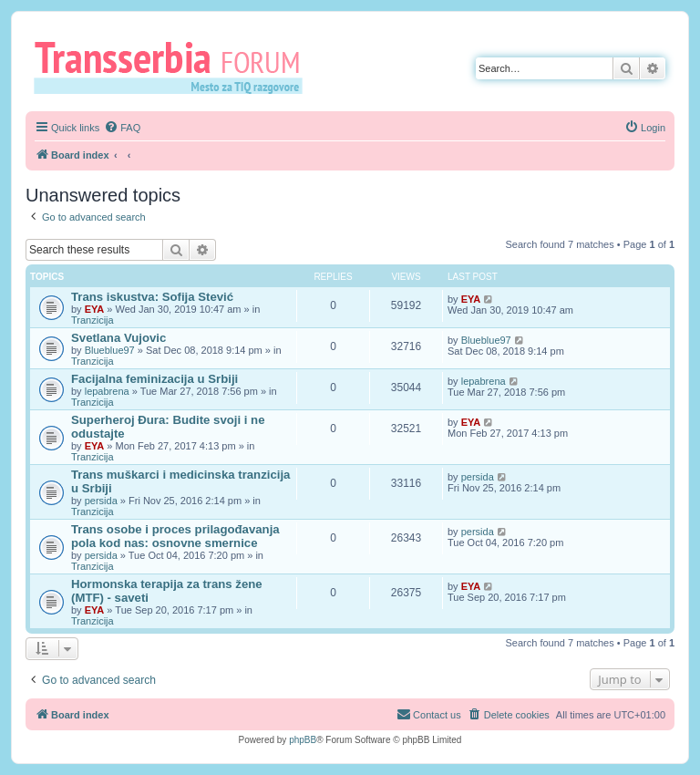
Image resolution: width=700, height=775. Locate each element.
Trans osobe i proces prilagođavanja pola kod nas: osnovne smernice (175, 536)
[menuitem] (122, 128)
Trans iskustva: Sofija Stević (152, 297)
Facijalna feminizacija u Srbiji (154, 379)
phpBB (303, 740)
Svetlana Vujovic (118, 338)
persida (101, 501)
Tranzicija (93, 320)
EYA (95, 309)
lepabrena (107, 391)
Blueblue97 (110, 350)
